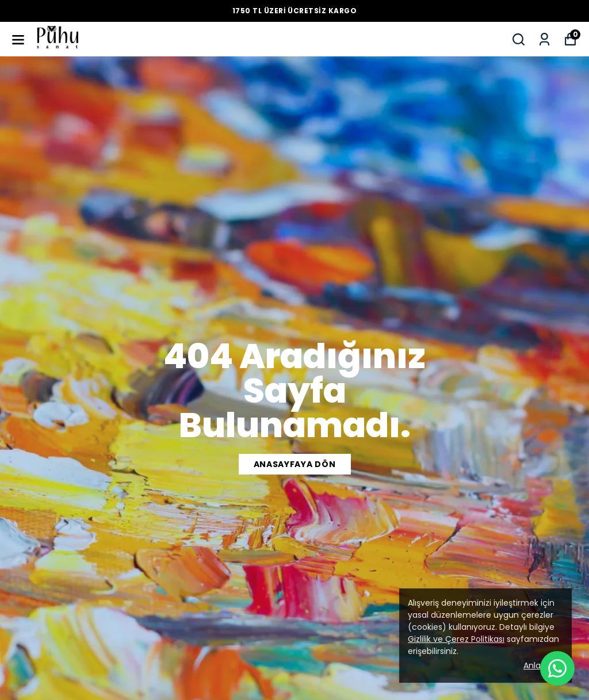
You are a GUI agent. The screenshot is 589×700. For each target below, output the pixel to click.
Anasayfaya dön (295, 464)
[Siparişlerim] (544, 39)
